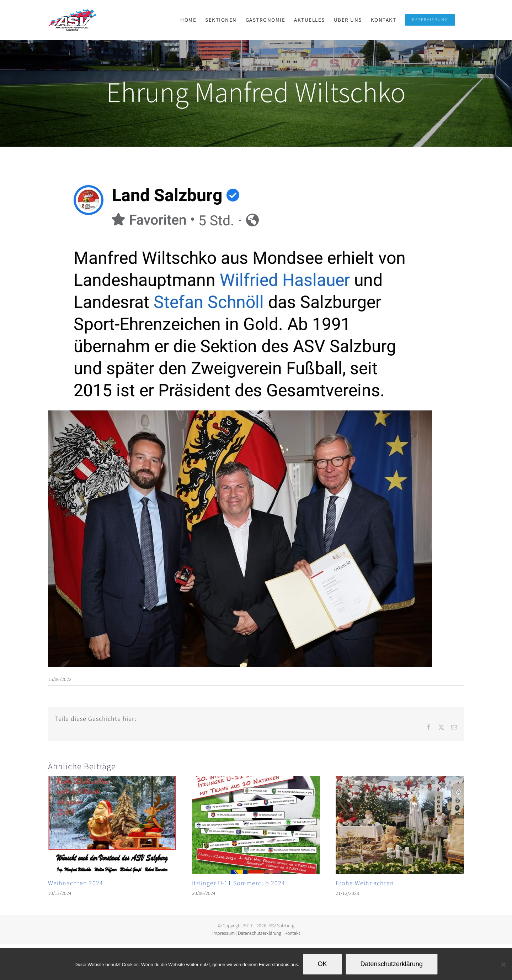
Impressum (223, 933)
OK (322, 964)
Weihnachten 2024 (76, 883)
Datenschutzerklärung (260, 933)
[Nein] (503, 964)
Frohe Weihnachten (365, 883)
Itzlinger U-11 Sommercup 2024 (239, 883)
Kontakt (292, 933)
